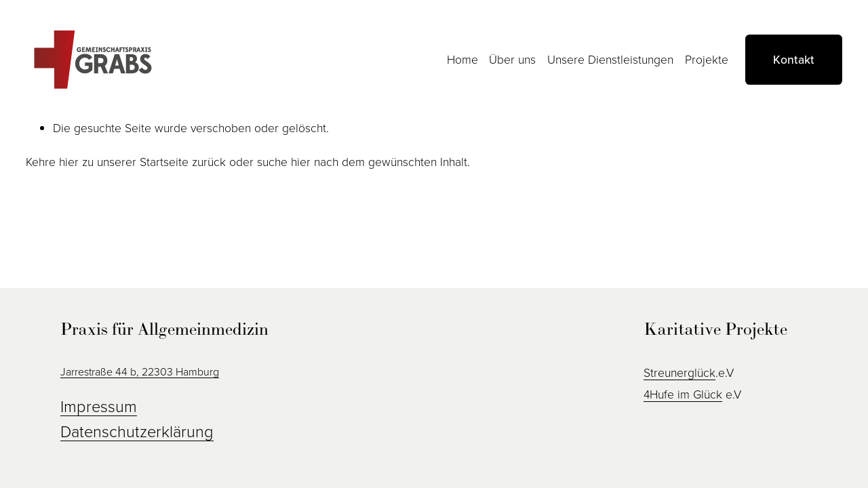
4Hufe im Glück (683, 394)
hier (69, 161)
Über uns (512, 59)
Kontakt (793, 59)
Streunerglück (679, 372)
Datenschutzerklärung (137, 431)
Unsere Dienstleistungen (610, 59)
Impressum (99, 406)
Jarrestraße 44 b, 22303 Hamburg (140, 371)
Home (462, 59)
